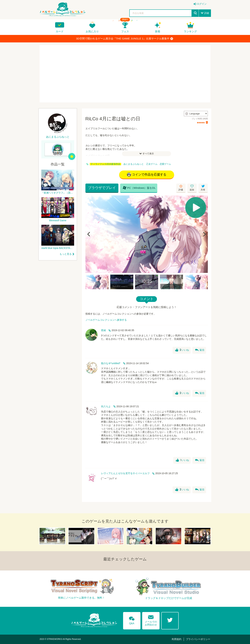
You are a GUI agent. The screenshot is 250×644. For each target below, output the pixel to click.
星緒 (103, 330)
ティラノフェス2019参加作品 (105, 164)
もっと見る (66, 254)
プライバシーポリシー (198, 639)
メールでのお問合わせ (151, 620)
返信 (200, 350)
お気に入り (92, 31)
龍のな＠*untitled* (111, 363)
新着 (158, 31)
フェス (125, 31)
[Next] (204, 234)
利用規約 (177, 639)
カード (60, 31)
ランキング (190, 31)
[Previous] (89, 234)
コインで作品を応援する (147, 175)
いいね (182, 350)
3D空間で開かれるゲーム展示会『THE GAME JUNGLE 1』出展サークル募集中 (125, 39)
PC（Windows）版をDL (139, 188)
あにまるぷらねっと (134, 164)
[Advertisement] (125, 74)
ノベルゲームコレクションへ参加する (106, 320)
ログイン (202, 4)
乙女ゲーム (152, 164)
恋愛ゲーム (165, 164)
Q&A (132, 620)
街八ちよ (106, 406)
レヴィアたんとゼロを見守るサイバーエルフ (125, 473)
